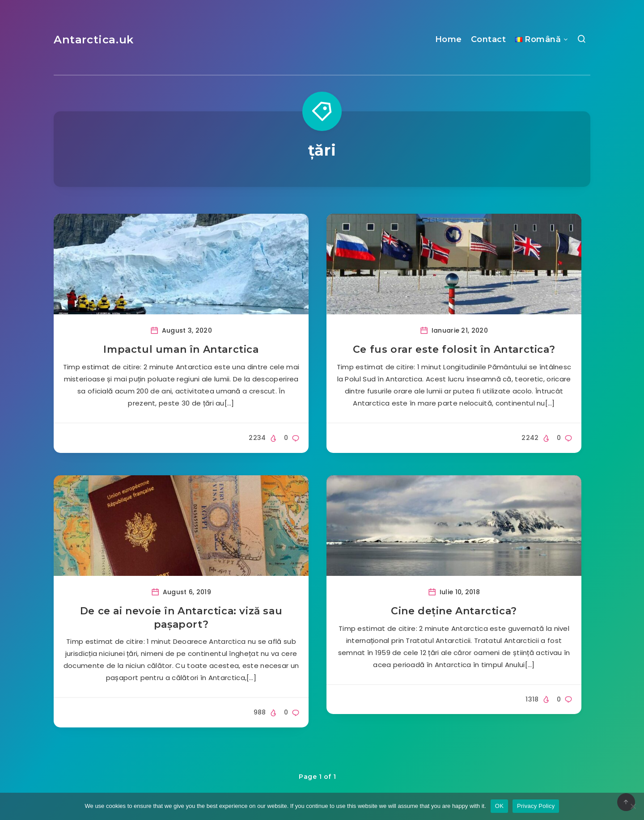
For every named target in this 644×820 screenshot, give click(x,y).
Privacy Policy (536, 806)
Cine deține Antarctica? (454, 611)
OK (499, 806)
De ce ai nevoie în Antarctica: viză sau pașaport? (181, 618)
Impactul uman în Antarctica (181, 349)
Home (449, 39)
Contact (489, 39)
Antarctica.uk (94, 40)
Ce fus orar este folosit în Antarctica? (454, 349)
